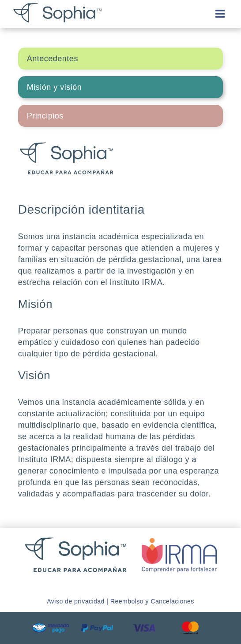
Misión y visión (55, 87)
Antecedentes (53, 59)
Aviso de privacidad (76, 601)
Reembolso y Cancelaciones (152, 601)
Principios (45, 116)
